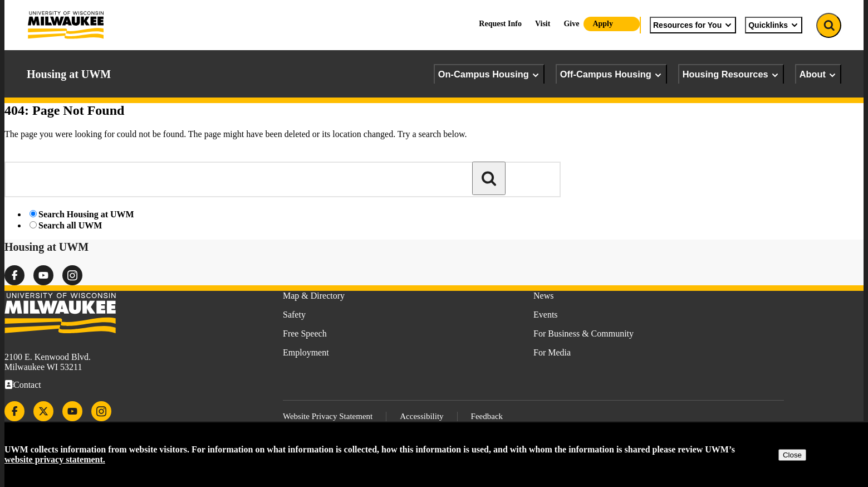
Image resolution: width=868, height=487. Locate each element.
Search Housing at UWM (86, 214)
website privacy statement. (55, 459)
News (543, 296)
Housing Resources (731, 74)
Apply (603, 24)
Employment (306, 352)
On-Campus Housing (489, 74)
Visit (543, 24)
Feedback (487, 416)
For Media (552, 352)
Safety (294, 315)
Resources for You (693, 25)
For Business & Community (583, 333)
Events (546, 315)
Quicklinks (774, 25)
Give (571, 24)
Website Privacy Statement (328, 416)
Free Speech (305, 333)
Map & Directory (314, 296)
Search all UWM (70, 225)
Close (792, 455)
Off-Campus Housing (611, 74)
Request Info (500, 24)
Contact (27, 385)
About (818, 74)
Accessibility (421, 416)
